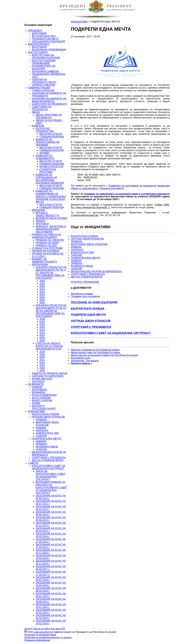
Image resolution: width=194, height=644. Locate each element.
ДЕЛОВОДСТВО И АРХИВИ (51, 218)
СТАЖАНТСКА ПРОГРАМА (48, 171)
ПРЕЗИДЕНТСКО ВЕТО (45, 39)
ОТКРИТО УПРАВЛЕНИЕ (85, 282)
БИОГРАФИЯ (39, 33)
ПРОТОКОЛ (42, 224)
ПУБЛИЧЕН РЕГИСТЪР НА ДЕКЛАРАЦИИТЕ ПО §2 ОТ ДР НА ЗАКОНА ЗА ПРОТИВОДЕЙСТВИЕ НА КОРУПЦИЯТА (51, 311)
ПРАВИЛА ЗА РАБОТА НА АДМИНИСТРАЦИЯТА (47, 236)
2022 (42, 292)
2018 (42, 281)
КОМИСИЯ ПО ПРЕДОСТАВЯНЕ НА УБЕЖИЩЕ (48, 142)
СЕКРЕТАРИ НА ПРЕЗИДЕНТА (49, 104)
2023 (42, 294)
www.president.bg (43, 632)
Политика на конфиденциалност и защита (48, 637)
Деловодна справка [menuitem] (82, 294)
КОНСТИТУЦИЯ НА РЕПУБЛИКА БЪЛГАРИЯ (46, 56)
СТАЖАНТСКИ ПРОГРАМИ (47, 248)
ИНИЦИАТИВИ (36, 411)
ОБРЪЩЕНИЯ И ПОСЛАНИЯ (48, 41)
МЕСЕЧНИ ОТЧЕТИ (51, 134)
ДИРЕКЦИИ (38, 210)
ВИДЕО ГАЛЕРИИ (42, 400)
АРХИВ (36, 403)
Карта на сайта (42, 629)
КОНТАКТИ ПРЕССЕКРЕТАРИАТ (44, 407)
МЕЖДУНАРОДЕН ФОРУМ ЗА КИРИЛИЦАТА (96, 271)
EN (63, 629)
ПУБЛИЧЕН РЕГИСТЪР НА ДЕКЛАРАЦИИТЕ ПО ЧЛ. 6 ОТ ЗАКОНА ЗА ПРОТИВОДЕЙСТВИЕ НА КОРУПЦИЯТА (51, 273)
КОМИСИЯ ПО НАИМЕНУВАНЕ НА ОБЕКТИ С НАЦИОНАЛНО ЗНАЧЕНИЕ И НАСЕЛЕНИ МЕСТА (51, 197)
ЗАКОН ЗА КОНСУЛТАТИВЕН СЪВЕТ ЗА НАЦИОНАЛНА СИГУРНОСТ (50, 475)
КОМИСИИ (38, 126)
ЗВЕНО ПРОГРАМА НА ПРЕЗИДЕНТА (49, 116)
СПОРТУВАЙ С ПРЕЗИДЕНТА (49, 458)
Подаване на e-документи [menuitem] (85, 296)
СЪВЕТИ (33, 463)
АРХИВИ (44, 153)
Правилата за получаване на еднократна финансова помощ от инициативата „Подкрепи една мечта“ (120, 187)
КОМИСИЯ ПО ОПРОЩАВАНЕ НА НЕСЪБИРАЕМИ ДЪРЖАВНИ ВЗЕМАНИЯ (50, 179)
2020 (42, 286)
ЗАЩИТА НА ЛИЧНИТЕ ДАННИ (50, 373)
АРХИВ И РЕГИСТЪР (52, 167)
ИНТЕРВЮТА (39, 390)
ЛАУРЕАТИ (42, 430)
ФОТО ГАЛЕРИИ (41, 398)
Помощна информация (37, 640)
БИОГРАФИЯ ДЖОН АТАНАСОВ (47, 424)
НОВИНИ (37, 387)
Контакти (56, 629)
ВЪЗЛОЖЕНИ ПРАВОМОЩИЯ (49, 50)
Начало (28, 629)
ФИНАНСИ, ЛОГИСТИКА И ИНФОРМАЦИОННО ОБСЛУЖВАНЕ (51, 229)
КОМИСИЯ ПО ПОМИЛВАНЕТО (45, 157)
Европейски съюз (81, 358)
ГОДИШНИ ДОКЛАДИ (52, 137)
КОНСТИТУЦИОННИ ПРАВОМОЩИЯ (44, 62)
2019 (42, 284)
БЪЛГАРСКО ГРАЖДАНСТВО (45, 130)
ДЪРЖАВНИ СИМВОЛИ (45, 71)
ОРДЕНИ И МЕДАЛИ (44, 85)
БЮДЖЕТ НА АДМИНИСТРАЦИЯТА (44, 260)
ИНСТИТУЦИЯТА (38, 52)
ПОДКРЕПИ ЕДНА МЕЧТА (47, 439)
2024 (42, 297)
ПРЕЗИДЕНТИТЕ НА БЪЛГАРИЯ (44, 67)
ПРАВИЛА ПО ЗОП (46, 245)
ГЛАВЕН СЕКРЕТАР (43, 90)
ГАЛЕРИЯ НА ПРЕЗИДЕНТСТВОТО (44, 81)
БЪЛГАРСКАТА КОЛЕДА (46, 414)
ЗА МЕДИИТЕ (36, 384)
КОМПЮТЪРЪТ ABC (47, 433)
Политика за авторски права (40, 635)
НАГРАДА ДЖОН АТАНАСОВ (48, 417)
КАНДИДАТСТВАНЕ (47, 447)
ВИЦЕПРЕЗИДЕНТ (39, 44)
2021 (42, 289)
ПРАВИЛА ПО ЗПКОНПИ (50, 240)
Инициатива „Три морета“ (85, 361)
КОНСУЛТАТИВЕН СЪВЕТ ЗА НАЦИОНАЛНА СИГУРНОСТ (49, 467)
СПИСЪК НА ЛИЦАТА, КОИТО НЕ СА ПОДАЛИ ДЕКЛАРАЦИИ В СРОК (49, 346)
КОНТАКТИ (38, 381)
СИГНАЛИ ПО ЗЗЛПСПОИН (48, 376)
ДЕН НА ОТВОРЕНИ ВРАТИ (48, 460)
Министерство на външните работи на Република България (104, 355)
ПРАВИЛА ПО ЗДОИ (47, 243)
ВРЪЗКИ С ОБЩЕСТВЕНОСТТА (47, 214)
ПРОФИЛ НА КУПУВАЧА (46, 251)
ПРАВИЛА (41, 420)
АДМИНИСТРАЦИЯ (39, 88)
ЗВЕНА (36, 112)
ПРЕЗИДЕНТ (35, 31)
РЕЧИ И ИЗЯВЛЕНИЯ (44, 395)
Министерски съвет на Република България (95, 352)
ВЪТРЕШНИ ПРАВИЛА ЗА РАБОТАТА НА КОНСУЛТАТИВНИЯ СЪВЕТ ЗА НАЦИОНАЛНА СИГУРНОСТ (51, 488)
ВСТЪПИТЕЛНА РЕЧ (44, 36)
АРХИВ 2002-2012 (42, 379)
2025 (42, 300)
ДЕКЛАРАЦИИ (40, 265)
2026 (42, 303)
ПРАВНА (41, 221)
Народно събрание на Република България (95, 350)
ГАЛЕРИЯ (41, 436)
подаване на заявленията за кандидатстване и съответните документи (127, 194)
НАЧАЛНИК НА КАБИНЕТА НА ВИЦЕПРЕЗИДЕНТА (49, 100)
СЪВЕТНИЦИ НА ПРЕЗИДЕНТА (42, 108)
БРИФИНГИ (38, 392)
